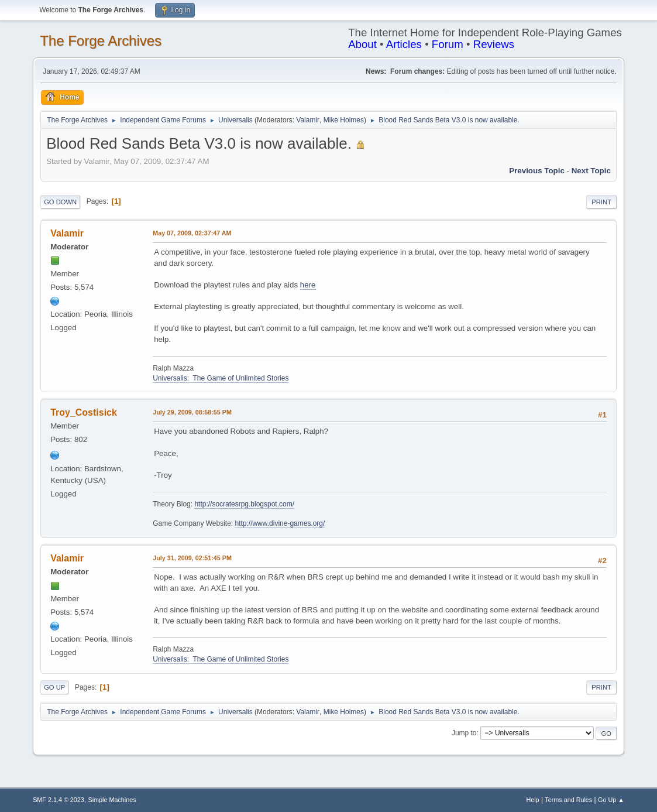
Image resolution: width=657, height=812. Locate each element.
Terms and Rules (568, 800)
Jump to (464, 733)
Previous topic (537, 171)
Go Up (54, 687)
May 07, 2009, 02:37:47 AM (192, 233)
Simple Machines (112, 800)
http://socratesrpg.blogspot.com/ (244, 504)
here (308, 285)
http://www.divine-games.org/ (280, 523)
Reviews (494, 44)
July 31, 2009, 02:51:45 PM (192, 558)
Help (532, 800)
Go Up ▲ (611, 800)
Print (601, 202)
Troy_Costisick (84, 412)
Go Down (60, 202)
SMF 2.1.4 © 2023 (59, 800)
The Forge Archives (101, 41)
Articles (404, 44)
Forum (448, 44)
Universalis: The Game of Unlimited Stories (221, 378)
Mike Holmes (344, 120)
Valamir (308, 120)
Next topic (591, 171)
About (362, 44)
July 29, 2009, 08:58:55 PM (192, 412)
